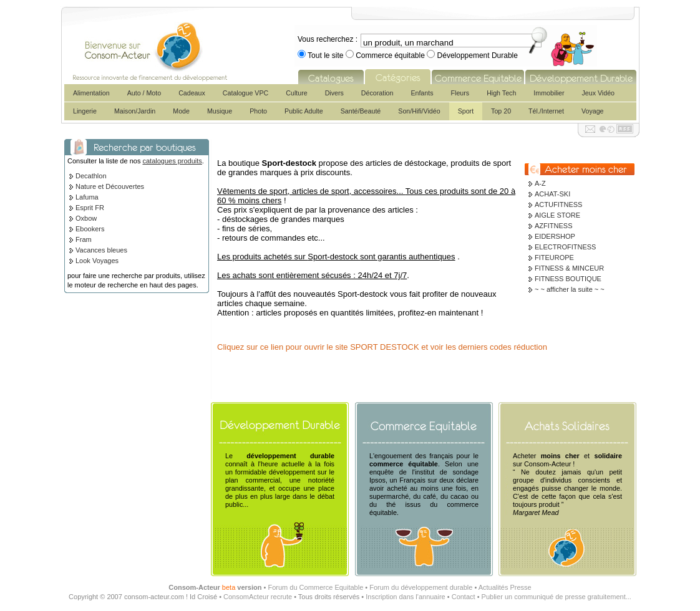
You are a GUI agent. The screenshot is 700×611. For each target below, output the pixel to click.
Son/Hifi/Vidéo (419, 111)
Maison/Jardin (135, 111)
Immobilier (549, 93)
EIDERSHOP (555, 236)
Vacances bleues (101, 250)
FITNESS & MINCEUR (569, 268)
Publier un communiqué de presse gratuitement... (557, 597)
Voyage (593, 111)
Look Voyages (97, 261)
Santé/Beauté (361, 111)
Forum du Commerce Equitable (315, 587)
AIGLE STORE (557, 215)
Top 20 (501, 111)
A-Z (540, 183)
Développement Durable (476, 55)
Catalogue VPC (245, 93)
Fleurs (460, 93)
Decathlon (91, 176)
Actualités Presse (505, 587)
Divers (334, 93)
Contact (464, 597)
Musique (220, 111)
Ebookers (90, 229)
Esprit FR (90, 208)
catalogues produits (172, 161)
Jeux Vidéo (598, 93)
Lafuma (87, 197)
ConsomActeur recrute (258, 597)
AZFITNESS (554, 226)
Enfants (422, 93)
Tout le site (326, 55)
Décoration (377, 93)
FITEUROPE (554, 257)
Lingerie (85, 111)
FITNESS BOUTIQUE (568, 279)
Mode (181, 111)
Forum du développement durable (421, 587)
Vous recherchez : (328, 39)
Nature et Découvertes (110, 186)
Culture (296, 93)
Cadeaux (192, 93)
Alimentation (91, 93)
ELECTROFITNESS (565, 247)
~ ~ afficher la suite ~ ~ (570, 289)
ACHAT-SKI (552, 194)
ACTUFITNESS (558, 204)
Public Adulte (304, 111)
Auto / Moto (144, 93)
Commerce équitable (390, 55)
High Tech (501, 93)
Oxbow (86, 218)
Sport (466, 111)
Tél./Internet (546, 111)
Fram (84, 239)
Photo (258, 111)
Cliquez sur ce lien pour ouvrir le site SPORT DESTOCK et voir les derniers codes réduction (382, 347)
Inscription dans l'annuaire (405, 597)
